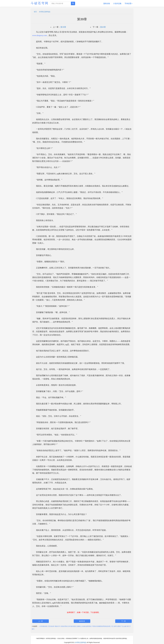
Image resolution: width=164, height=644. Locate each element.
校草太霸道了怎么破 (120, 626)
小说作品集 (117, 3)
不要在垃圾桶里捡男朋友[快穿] (101, 626)
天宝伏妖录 (51, 626)
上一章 (41, 621)
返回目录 (82, 621)
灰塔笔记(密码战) (45, 12)
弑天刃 (129, 626)
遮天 (33, 629)
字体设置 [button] (128, 3)
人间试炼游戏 (43, 626)
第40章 (103, 27)
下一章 (123, 621)
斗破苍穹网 (40, 3)
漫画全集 (107, 3)
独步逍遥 (73, 626)
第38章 (63, 27)
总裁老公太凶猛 (81, 626)
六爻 (112, 626)
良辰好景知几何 (65, 626)
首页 (35, 12)
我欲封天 (57, 626)
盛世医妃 (89, 626)
